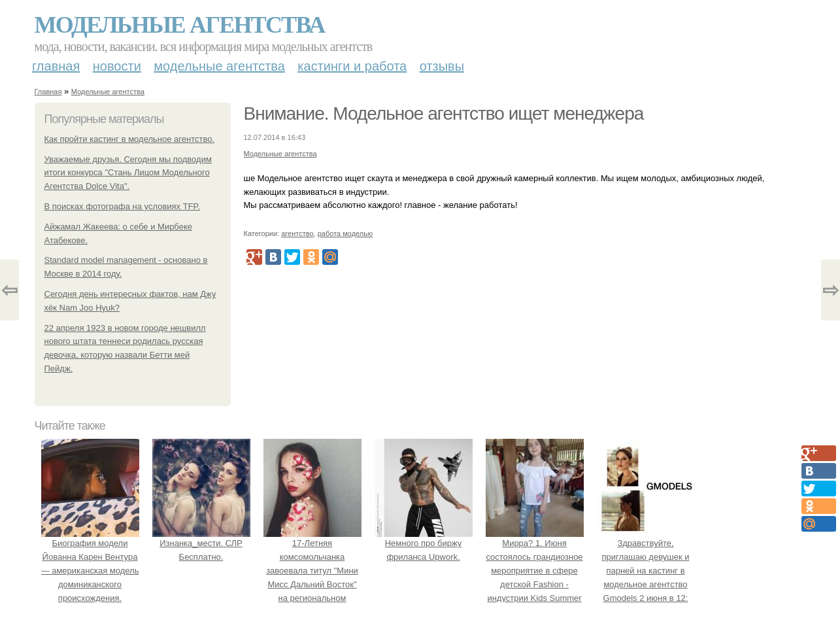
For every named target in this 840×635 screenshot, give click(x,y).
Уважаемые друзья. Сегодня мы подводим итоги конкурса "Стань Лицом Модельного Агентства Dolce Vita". (128, 173)
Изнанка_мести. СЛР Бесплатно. (201, 544)
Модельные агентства (180, 25)
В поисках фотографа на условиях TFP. (123, 206)
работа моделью (345, 233)
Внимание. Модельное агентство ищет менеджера (444, 113)
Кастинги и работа (352, 66)
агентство (297, 233)
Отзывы (442, 66)
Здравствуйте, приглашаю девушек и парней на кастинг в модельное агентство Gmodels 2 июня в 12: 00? (646, 571)
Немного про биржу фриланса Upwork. (424, 544)
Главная (56, 66)
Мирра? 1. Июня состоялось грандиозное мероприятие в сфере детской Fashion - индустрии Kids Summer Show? (535, 571)
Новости (117, 66)
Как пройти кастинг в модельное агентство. (130, 139)
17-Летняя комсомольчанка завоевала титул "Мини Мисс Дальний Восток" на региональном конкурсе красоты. (312, 571)
